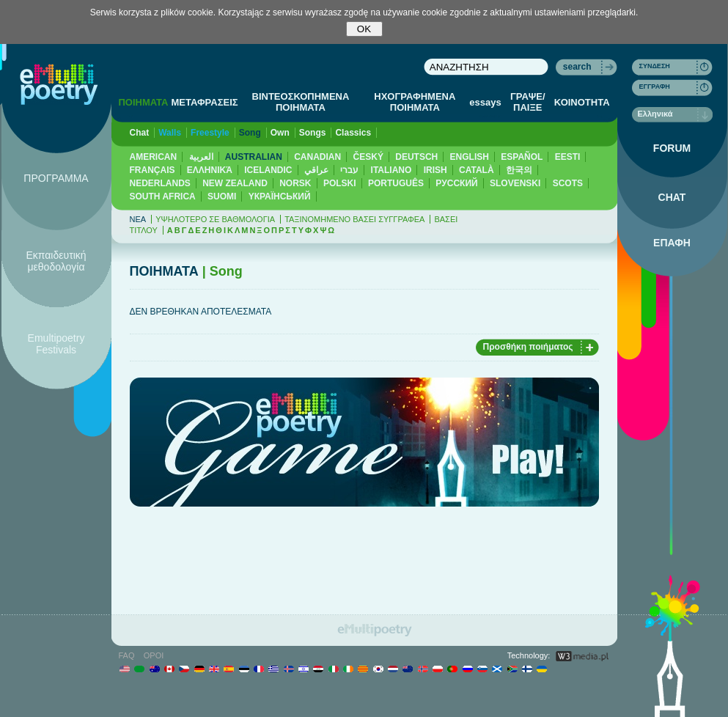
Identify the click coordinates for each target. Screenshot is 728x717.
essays (485, 102)
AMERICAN (154, 157)
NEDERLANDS (160, 183)
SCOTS (568, 183)
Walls (170, 133)
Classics (353, 133)
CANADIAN (317, 157)
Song (250, 133)
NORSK (295, 183)
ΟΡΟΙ (154, 655)
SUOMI (222, 196)
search (577, 67)
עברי (349, 170)
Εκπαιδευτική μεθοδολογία (56, 261)
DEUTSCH (416, 157)
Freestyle (210, 133)
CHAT (672, 197)
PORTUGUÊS (396, 183)
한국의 (519, 170)
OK (364, 29)
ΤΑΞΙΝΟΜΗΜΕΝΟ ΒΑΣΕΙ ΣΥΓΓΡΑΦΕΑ (354, 219)
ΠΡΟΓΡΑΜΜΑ (56, 178)
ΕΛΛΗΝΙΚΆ (210, 170)
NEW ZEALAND (235, 183)
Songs (313, 133)
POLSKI (340, 183)
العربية (201, 157)
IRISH (435, 170)
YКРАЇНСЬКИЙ (280, 196)
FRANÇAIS (152, 170)
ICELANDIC (268, 170)
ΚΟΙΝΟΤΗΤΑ (582, 102)
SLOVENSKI (515, 183)
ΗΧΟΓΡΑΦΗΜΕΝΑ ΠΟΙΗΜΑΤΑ (415, 102)
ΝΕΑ (138, 219)
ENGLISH (470, 157)
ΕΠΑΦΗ (672, 243)
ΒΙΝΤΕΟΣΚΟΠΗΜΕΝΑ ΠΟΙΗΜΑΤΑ (301, 102)
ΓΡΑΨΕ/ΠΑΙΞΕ (528, 102)
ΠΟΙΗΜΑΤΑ (143, 102)
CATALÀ (477, 170)
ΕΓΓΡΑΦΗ (655, 87)
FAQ (127, 655)
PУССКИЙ (456, 183)
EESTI (568, 157)
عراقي (316, 170)
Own (280, 133)
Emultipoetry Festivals (56, 344)
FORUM (672, 148)
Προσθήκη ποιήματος (528, 347)
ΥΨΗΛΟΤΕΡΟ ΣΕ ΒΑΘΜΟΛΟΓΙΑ (215, 219)
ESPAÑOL (522, 157)
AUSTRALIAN (254, 157)
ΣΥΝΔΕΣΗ (655, 66)
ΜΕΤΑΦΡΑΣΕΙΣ (204, 102)
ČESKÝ (368, 157)
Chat (140, 133)
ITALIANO (391, 170)
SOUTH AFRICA (163, 196)
